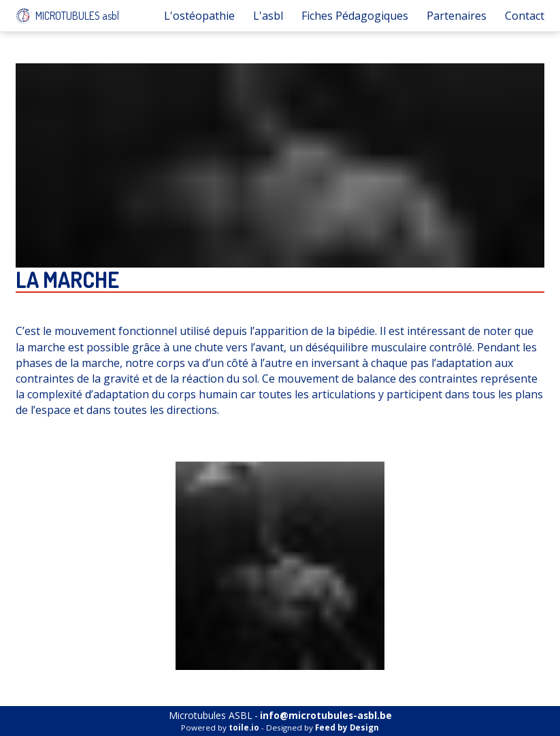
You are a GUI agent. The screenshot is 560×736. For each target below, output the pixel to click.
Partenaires (457, 16)
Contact (525, 16)
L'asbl (268, 16)
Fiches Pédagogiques (355, 16)
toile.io (244, 727)
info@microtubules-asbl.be (326, 716)
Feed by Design (347, 727)
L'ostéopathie (199, 16)
